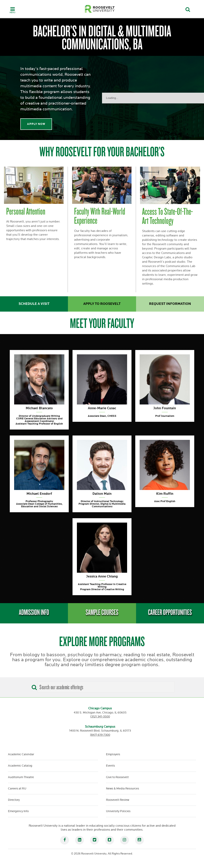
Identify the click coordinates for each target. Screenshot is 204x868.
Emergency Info (18, 811)
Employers (113, 754)
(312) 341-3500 (100, 717)
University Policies (118, 811)
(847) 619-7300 (100, 735)
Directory (14, 800)
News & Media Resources (123, 789)
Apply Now (36, 124)
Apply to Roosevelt (102, 304)
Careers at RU (17, 789)
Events (110, 766)
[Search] (33, 686)
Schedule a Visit (34, 304)
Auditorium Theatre (21, 777)
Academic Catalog (20, 766)
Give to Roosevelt (117, 777)
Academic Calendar (21, 754)
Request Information (170, 304)
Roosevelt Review (118, 800)
